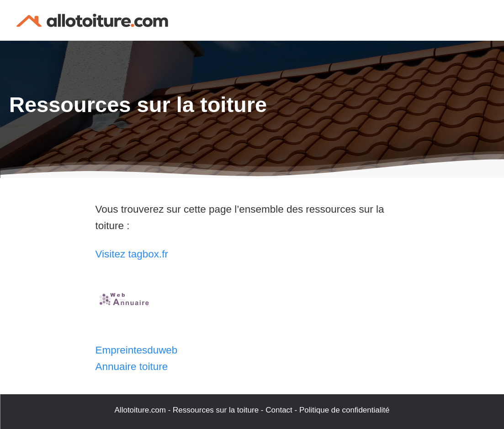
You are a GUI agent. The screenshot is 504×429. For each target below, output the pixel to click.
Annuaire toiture (132, 367)
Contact (279, 410)
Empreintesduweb (137, 350)
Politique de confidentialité (345, 410)
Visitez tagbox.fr (132, 254)
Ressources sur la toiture (216, 410)
